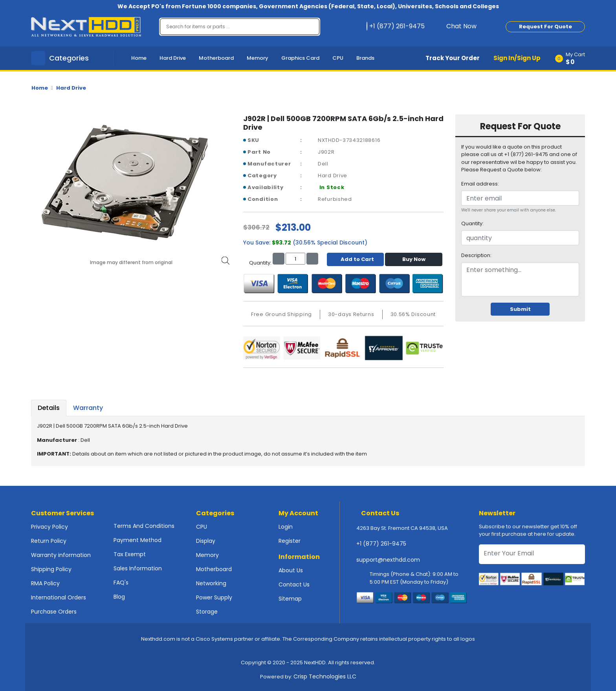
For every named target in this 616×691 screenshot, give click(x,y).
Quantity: (472, 223)
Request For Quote (545, 27)
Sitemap (290, 599)
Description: (476, 255)
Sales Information (138, 568)
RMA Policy (45, 583)
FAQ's (121, 583)
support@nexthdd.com (388, 560)
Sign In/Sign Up (517, 58)
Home (139, 58)
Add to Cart (355, 259)
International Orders (59, 597)
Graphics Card (300, 58)
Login (286, 527)
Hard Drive (173, 58)
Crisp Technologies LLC (325, 676)
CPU (338, 58)
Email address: (480, 184)
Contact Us (294, 584)
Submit (520, 309)
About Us (291, 570)
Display (206, 541)
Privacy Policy (49, 527)
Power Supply (214, 597)
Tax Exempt (130, 554)
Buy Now (414, 259)
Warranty (88, 408)
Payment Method (137, 540)
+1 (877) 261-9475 (381, 544)
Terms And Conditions (144, 526)
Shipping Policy (51, 569)
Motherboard (216, 58)
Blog (119, 597)
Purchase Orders (54, 612)
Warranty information (61, 555)
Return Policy (49, 541)
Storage (207, 612)
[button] (573, 58)
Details (49, 408)
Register (290, 541)
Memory (258, 58)
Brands (365, 58)
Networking (211, 583)
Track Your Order (453, 58)
